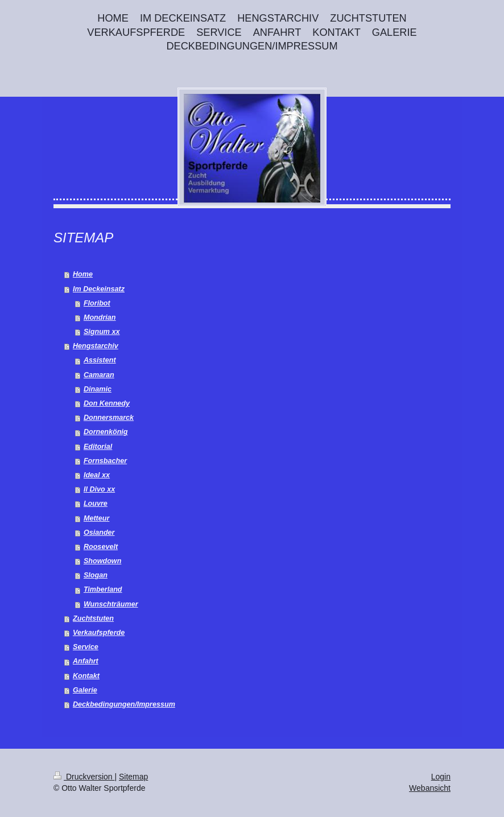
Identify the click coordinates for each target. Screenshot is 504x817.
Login (441, 777)
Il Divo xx (99, 489)
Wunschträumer (111, 604)
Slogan (96, 575)
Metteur (96, 518)
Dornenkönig (106, 432)
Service (86, 647)
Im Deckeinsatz (99, 289)
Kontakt (86, 676)
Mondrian (100, 317)
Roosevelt (101, 547)
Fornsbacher (105, 461)
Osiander (99, 533)
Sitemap (133, 777)
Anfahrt (86, 661)
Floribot (97, 303)
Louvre (96, 504)
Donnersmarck (109, 418)
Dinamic (98, 389)
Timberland (103, 589)
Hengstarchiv (96, 346)
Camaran (99, 375)
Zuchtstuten (93, 618)
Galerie (85, 690)
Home (83, 274)
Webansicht (430, 788)
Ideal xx (97, 475)
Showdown (102, 561)
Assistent (100, 360)
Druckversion (84, 777)
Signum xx (102, 332)
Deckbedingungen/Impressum (124, 704)
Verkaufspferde (99, 633)
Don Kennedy (107, 403)
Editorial (98, 447)
